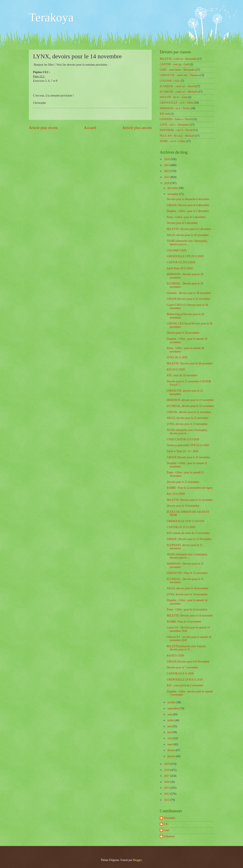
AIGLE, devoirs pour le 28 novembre (187, 235)
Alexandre (170, 818)
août (170, 714)
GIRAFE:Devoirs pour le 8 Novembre (188, 662)
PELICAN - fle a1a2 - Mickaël (177, 136)
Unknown (169, 836)
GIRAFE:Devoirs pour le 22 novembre (188, 299)
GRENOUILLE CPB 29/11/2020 (185, 256)
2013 (167, 788)
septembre (173, 708)
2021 (167, 177)
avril (170, 738)
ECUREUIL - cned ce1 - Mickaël (178, 92)
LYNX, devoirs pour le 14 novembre (187, 594)
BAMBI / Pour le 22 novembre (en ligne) (190, 488)
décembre (173, 188)
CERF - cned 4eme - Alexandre (177, 70)
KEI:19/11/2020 (176, 370)
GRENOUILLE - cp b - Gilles (177, 103)
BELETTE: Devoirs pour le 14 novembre (190, 616)
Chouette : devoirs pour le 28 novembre (189, 293)
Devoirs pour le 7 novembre (182, 667)
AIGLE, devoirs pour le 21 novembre (187, 418)
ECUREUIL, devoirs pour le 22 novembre (190, 406)
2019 (167, 764)
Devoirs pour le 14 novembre (183, 506)
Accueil (90, 128)
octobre (172, 702)
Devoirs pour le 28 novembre (183, 333)
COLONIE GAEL (170, 81)
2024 (167, 159)
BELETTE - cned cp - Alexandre (178, 59)
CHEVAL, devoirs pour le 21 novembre (189, 412)
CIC (166, 824)
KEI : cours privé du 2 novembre (185, 685)
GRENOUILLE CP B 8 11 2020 (185, 680)
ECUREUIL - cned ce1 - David (177, 86)
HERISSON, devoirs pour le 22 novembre (190, 400)
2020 (167, 183)
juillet (171, 720)
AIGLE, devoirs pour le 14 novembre (187, 588)
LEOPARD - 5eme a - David (176, 119)
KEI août (165, 114)
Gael (166, 830)
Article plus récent (43, 128)
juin (170, 726)
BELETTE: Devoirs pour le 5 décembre (189, 229)
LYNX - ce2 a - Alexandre (174, 125)
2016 (167, 782)
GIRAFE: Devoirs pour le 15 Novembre (189, 539)
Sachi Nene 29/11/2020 (180, 268)
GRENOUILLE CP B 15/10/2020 (185, 521)
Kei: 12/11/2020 (176, 494)
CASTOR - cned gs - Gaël (174, 64)
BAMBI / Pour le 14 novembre (184, 622)
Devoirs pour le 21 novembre (183, 482)
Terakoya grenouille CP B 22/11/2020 (188, 445)
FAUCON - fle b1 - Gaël (174, 97)
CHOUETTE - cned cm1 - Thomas (179, 75)
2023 (167, 165)
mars (170, 744)
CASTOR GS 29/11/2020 (181, 262)
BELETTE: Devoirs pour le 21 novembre (190, 500)
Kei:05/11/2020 (175, 656)
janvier (172, 756)
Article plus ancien (137, 128)
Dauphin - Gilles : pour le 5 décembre (188, 211)
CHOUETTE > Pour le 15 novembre (187, 573)
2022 (167, 171)
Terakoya (51, 17)
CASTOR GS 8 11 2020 (180, 674)
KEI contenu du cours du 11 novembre (188, 533)
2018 (167, 770)
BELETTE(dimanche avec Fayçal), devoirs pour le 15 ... (186, 648)
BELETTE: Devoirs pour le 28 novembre (190, 363)
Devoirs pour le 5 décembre (182, 223)
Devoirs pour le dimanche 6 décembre (188, 199)
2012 (167, 794)
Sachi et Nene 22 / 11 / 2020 (182, 451)
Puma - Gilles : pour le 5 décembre (186, 217)
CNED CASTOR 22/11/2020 (183, 439)
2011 (167, 800)
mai (170, 732)
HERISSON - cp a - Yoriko (175, 108)
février (171, 750)
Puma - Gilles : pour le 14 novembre (187, 610)
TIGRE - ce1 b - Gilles (172, 141)
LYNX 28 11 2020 (177, 357)
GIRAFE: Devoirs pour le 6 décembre (188, 205)
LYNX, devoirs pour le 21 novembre (187, 424)
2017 (167, 776)
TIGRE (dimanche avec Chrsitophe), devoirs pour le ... (187, 432)
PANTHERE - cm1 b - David (176, 130)
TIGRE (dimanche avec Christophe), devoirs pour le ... (187, 243)
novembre (173, 194)
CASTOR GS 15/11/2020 (181, 527)
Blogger (137, 860)
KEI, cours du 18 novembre (182, 375)
